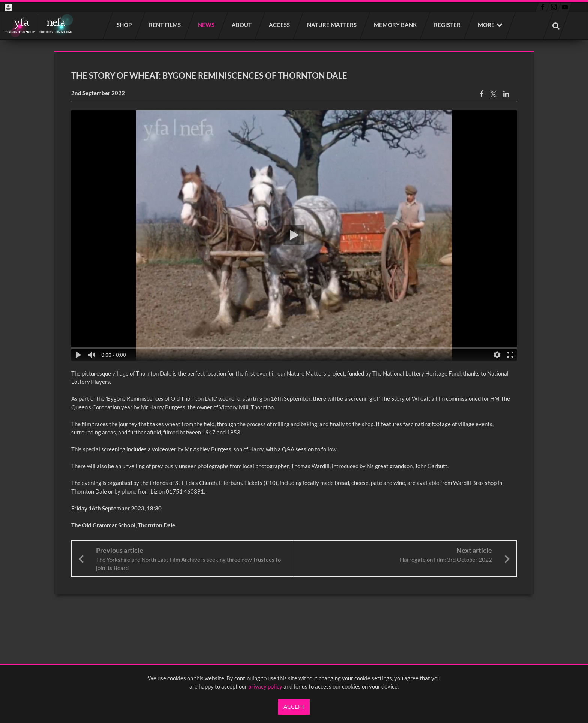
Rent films (165, 25)
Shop (124, 25)
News (207, 25)
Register (448, 25)
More (486, 25)
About (242, 25)
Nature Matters (332, 25)
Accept (294, 707)
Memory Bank (396, 25)
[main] (294, 323)
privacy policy (265, 686)
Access (280, 25)
